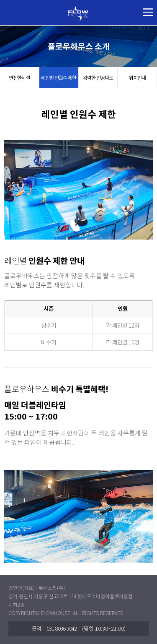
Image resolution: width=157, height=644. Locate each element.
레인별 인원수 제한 (59, 77)
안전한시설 (19, 77)
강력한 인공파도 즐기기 (98, 81)
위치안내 (137, 77)
